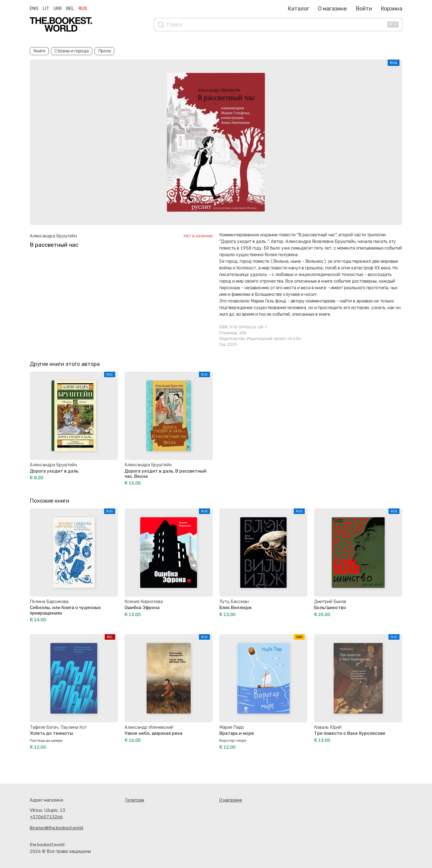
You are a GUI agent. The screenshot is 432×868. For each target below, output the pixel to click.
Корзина (391, 9)
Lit (46, 8)
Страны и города (72, 51)
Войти (364, 9)
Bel (70, 8)
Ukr (58, 8)
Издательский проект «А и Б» (274, 339)
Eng (34, 8)
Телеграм (134, 800)
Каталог (298, 9)
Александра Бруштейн (53, 236)
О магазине (332, 9)
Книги (39, 51)
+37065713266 (46, 817)
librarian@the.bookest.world (56, 828)
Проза (104, 51)
